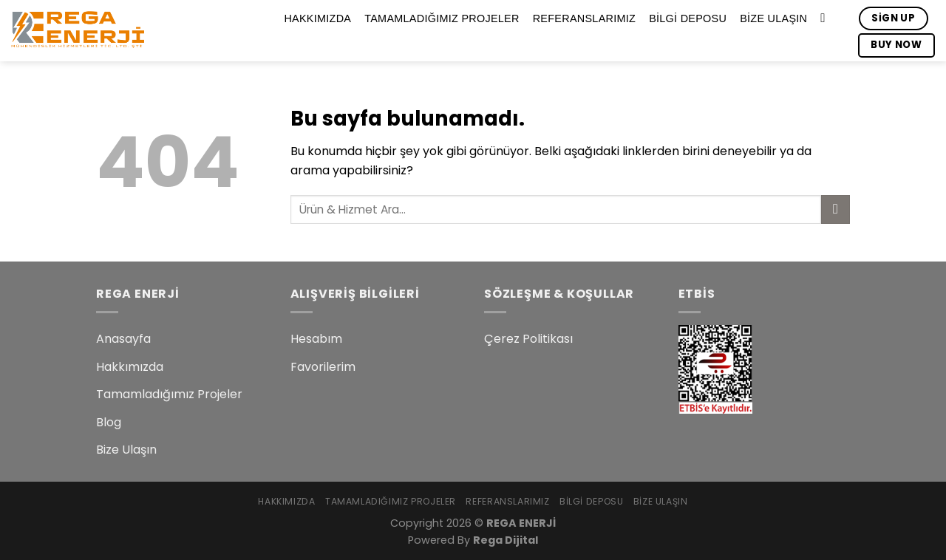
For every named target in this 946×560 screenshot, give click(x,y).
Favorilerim (323, 367)
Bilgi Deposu (688, 18)
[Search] (827, 19)
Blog (109, 422)
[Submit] (836, 209)
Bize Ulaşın (773, 18)
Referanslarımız (584, 18)
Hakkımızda (317, 18)
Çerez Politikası (528, 339)
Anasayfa (123, 339)
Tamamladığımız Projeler (442, 18)
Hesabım (316, 339)
